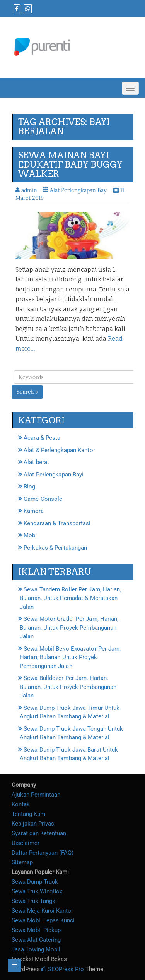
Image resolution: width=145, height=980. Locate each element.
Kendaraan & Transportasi (57, 523)
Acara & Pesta (42, 438)
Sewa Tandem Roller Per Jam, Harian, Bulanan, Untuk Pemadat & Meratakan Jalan (71, 598)
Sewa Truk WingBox (37, 891)
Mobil (31, 535)
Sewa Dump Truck (35, 882)
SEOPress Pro (63, 969)
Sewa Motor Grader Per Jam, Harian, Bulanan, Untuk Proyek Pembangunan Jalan (69, 628)
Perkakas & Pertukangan (55, 548)
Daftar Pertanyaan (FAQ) (43, 853)
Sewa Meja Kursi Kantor (42, 911)
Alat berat (36, 462)
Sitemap (22, 862)
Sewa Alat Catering (36, 940)
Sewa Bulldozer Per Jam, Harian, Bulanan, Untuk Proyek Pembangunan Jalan (68, 687)
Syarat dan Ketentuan (39, 833)
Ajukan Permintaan (36, 795)
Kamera (34, 511)
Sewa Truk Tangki (34, 901)
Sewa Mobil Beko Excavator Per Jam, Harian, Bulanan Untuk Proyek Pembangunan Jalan (70, 657)
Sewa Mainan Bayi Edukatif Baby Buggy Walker (70, 164)
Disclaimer (26, 843)
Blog (29, 487)
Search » (27, 392)
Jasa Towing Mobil (36, 949)
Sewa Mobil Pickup (36, 930)
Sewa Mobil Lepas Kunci (43, 920)
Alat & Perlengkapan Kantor (59, 450)
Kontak (21, 804)
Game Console (43, 499)
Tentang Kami (29, 814)
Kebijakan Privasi (34, 824)
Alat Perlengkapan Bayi (79, 190)
